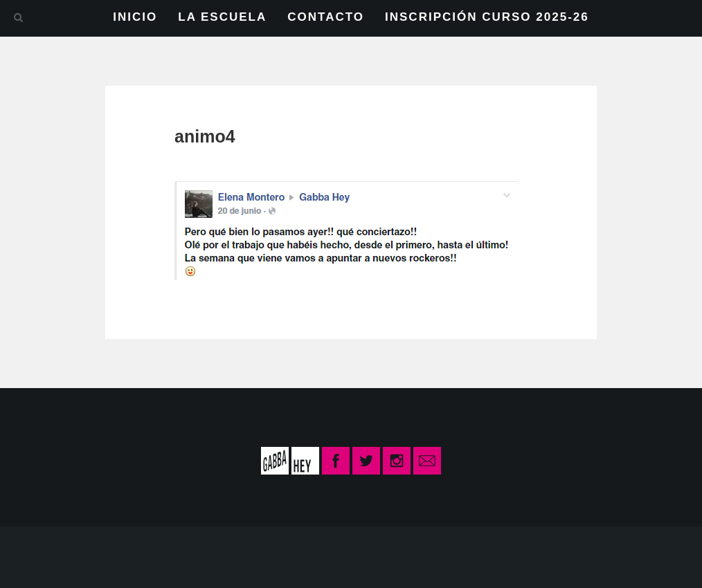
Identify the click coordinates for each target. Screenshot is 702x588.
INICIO (135, 17)
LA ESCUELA (222, 17)
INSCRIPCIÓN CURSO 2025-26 (487, 17)
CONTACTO (326, 17)
